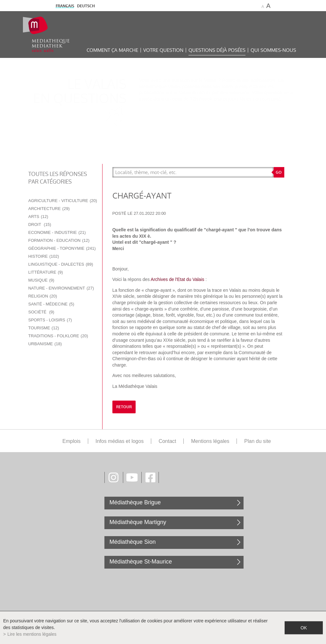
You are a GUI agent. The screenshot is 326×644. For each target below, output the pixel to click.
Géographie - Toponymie (62, 248)
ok (304, 627)
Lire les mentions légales (32, 634)
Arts (38, 217)
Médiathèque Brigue (135, 502)
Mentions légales (210, 441)
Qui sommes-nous (273, 50)
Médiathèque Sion (133, 542)
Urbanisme (45, 344)
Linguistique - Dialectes (61, 264)
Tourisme (44, 328)
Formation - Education (59, 240)
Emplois (71, 441)
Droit (40, 224)
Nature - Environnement (61, 288)
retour (124, 407)
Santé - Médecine (51, 304)
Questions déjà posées (217, 50)
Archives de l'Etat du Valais (177, 279)
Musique (41, 280)
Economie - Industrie (57, 232)
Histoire (44, 256)
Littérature (46, 272)
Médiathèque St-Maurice (141, 562)
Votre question (163, 50)
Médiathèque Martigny (138, 522)
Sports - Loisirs (50, 320)
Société (41, 312)
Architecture (49, 209)
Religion (43, 296)
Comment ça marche (112, 50)
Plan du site (258, 441)
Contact (167, 441)
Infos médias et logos (120, 441)
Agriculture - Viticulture (63, 201)
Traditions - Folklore (58, 336)
